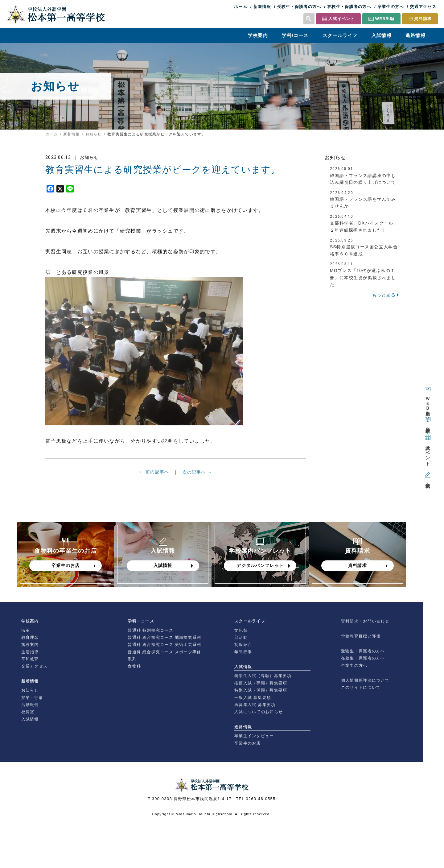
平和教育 (30, 659)
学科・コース (141, 621)
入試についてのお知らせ (259, 712)
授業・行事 (32, 698)
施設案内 (30, 645)
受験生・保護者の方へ (299, 7)
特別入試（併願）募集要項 (261, 690)
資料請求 (423, 19)
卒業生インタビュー (254, 736)
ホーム (241, 7)
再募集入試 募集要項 (255, 705)
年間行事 (243, 652)
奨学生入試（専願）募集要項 (263, 676)
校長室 (28, 712)
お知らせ (94, 134)
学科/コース (295, 35)
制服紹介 (243, 645)
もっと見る (384, 295)
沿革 (26, 630)
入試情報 (382, 35)
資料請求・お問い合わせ (365, 621)
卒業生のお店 (248, 743)
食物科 (134, 666)
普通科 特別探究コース (150, 630)
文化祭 (241, 630)
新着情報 (262, 7)
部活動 (241, 637)
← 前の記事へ (154, 473)
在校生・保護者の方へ (349, 7)
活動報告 (30, 705)
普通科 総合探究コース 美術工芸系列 (164, 645)
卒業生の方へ (391, 7)
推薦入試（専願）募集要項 (261, 683)
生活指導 (30, 652)
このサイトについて (361, 687)
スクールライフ (340, 35)
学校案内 (258, 35)
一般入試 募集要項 (253, 698)
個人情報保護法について (365, 680)
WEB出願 (385, 19)
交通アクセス (423, 7)
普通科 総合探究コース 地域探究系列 (164, 637)
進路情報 (415, 35)
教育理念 (30, 637)
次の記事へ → (197, 476)
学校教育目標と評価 (361, 636)
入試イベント (342, 19)
